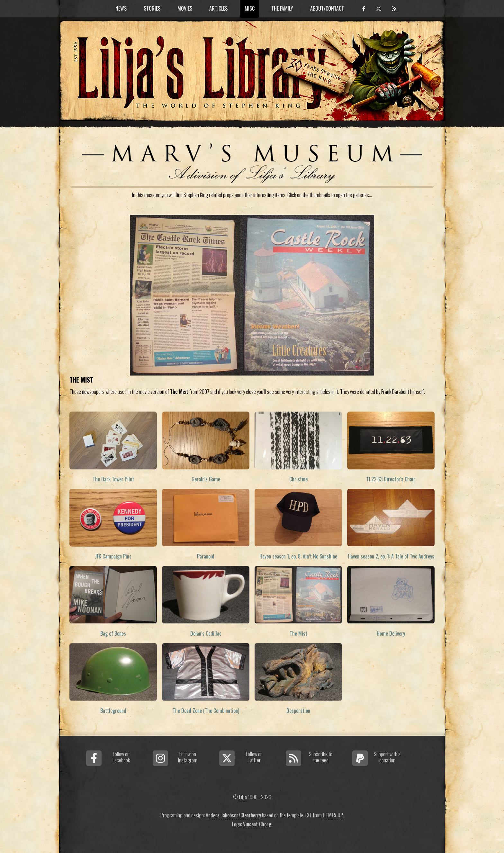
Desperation (298, 711)
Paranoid (206, 556)
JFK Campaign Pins (113, 556)
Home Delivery (391, 633)
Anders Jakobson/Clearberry (233, 815)
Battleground (113, 711)
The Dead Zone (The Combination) (206, 711)
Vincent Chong (257, 824)
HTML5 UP (333, 815)
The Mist (298, 633)
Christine (298, 479)
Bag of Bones (113, 633)
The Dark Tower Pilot (113, 479)
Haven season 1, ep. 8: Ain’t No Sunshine (298, 556)
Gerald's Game (206, 479)
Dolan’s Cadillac (206, 633)
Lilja (243, 797)
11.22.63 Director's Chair (391, 479)
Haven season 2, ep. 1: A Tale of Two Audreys (391, 556)
